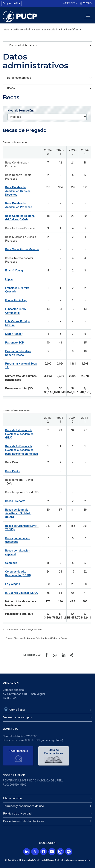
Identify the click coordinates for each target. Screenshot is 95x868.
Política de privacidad (17, 813)
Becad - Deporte (15, 501)
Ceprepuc (11, 563)
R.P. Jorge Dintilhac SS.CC (22, 593)
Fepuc (9, 279)
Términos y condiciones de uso (24, 806)
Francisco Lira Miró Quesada (17, 290)
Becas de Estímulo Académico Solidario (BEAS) (18, 513)
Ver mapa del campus (18, 717)
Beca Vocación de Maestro (22, 249)
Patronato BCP (15, 343)
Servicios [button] (71, 3)
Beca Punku (13, 471)
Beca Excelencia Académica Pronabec (19, 205)
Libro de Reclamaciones (54, 752)
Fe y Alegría (13, 584)
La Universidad (21, 29)
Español (88, 3)
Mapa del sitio (13, 798)
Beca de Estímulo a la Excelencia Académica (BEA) (19, 434)
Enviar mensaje (18, 751)
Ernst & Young (14, 270)
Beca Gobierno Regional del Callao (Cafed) (20, 218)
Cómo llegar (17, 710)
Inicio (6, 29)
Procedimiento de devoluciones (24, 821)
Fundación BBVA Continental (16, 311)
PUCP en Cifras (70, 29)
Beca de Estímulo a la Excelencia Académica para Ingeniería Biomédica (22, 450)
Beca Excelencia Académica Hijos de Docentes (18, 191)
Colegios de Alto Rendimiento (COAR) (18, 573)
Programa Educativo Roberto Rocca (18, 353)
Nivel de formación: (21, 110)
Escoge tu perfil (11, 3)
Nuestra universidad (45, 29)
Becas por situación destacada (18, 540)
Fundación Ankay (16, 300)
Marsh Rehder (14, 334)
